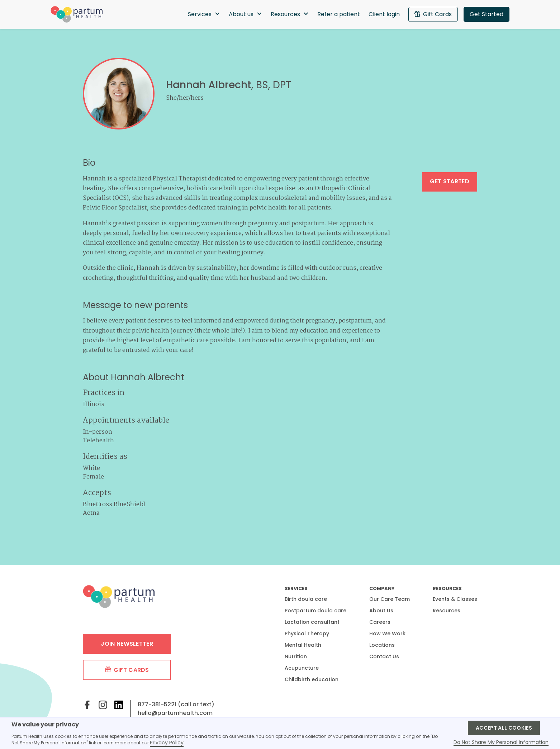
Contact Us (384, 656)
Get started (450, 181)
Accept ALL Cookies (504, 728)
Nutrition (296, 656)
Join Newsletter (127, 644)
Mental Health (303, 645)
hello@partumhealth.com (175, 713)
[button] (204, 14)
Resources (447, 611)
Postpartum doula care (315, 611)
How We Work (387, 633)
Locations (382, 645)
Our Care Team (390, 599)
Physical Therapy (307, 633)
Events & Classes (455, 599)
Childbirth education (312, 679)
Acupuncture (302, 668)
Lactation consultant (312, 622)
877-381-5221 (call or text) (176, 704)
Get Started (487, 14)
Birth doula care (306, 599)
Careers (380, 622)
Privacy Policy (167, 743)
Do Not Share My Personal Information (501, 743)
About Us (381, 611)
